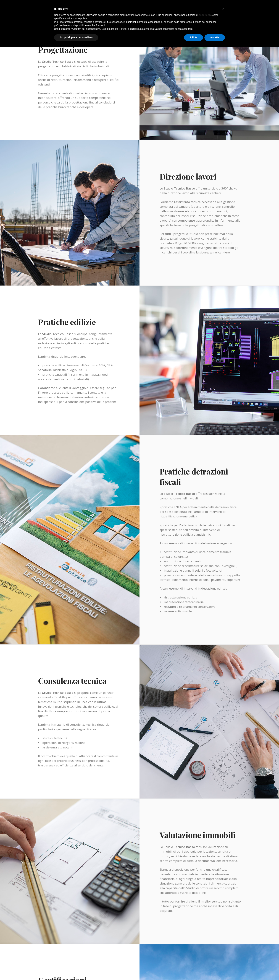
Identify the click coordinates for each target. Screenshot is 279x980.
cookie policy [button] (80, 19)
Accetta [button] (215, 37)
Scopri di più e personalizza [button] (76, 37)
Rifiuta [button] (194, 37)
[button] (223, 9)
